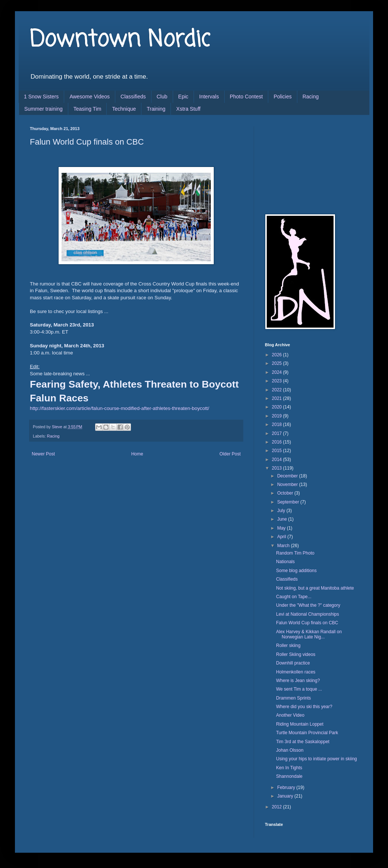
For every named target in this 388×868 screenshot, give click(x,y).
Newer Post (43, 454)
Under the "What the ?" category (308, 605)
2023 (278, 381)
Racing (311, 97)
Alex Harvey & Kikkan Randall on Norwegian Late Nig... (309, 634)
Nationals (285, 562)
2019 (278, 416)
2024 (278, 372)
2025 (278, 363)
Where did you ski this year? (304, 707)
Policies (282, 97)
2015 (278, 451)
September (289, 502)
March (284, 546)
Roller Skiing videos (296, 654)
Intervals (209, 97)
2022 (278, 390)
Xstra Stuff (188, 109)
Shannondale (289, 776)
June (283, 519)
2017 (278, 433)
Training (156, 109)
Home (137, 454)
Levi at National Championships (308, 614)
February (287, 787)
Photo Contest (246, 97)
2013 (278, 468)
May (282, 528)
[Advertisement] (302, 164)
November (288, 484)
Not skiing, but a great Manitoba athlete (315, 588)
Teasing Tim (87, 109)
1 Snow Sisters (41, 97)
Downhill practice (293, 663)
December (288, 476)
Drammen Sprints (293, 698)
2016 (278, 442)
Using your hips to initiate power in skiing (317, 759)
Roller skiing (288, 646)
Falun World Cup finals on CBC (307, 623)
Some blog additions (296, 571)
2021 (278, 398)
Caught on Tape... (294, 597)
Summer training (43, 109)
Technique (124, 109)
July (282, 511)
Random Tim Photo (295, 553)
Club (162, 97)
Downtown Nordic (120, 40)
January (286, 796)
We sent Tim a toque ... (299, 689)
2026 (278, 355)
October (286, 493)
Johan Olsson (290, 750)
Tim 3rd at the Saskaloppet (303, 742)
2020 (278, 407)
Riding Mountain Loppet (300, 724)
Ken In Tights (289, 768)
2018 (278, 424)
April (282, 537)
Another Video (290, 715)
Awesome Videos (90, 97)
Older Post (230, 454)
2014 (278, 460)
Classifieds (133, 97)
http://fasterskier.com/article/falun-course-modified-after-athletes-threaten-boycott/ (120, 408)
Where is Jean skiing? (298, 681)
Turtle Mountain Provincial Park (307, 733)
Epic (183, 97)
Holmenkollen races (296, 672)
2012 (278, 807)
